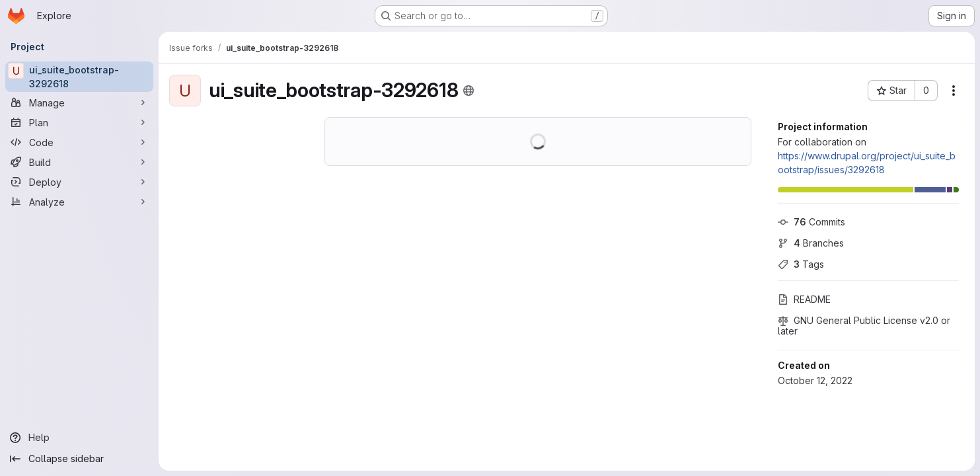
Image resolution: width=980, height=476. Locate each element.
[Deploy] (79, 182)
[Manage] (79, 102)
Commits (811, 222)
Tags (801, 264)
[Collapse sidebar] (79, 459)
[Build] (79, 162)
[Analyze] (79, 202)
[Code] (79, 142)
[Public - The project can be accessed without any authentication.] (469, 91)
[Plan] (79, 122)
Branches (811, 243)
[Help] (79, 438)
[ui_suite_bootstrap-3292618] (79, 77)
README (804, 299)
